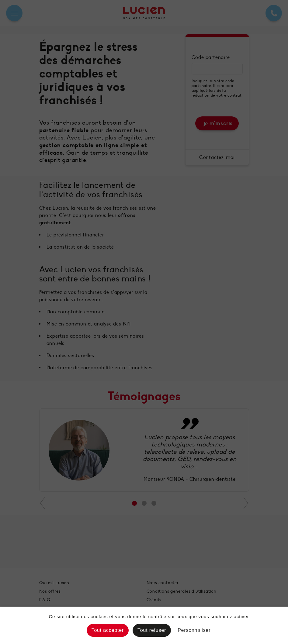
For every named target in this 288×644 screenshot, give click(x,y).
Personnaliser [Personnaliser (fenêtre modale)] (194, 630)
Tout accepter (108, 630)
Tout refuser (152, 630)
